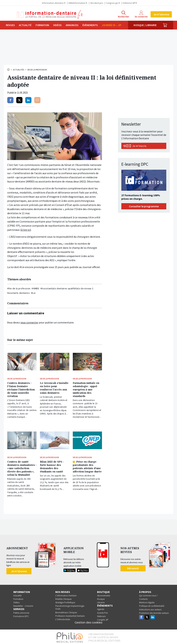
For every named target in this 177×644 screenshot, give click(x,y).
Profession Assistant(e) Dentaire (70, 615)
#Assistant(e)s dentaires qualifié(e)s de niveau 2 (67, 288)
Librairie (101, 601)
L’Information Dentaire (66, 594)
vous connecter (29, 322)
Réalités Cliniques (63, 598)
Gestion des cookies (88, 621)
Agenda (101, 608)
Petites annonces (21, 611)
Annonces (72, 25)
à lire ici (26, 230)
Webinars (101, 615)
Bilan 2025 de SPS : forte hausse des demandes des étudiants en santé (52, 466)
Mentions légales (147, 601)
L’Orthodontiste (63, 618)
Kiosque (101, 598)
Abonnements (104, 594)
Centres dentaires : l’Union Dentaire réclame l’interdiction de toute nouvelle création (21, 389)
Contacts (143, 598)
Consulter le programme (144, 206)
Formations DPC (21, 615)
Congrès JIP (103, 618)
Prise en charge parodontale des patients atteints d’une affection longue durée (87, 466)
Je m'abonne (161, 14)
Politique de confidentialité (152, 605)
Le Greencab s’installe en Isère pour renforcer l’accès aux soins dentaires (54, 388)
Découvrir (133, 567)
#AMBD (35, 288)
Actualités (18, 70)
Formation (42, 25)
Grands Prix (103, 611)
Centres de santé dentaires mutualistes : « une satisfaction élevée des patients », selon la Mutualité (22, 467)
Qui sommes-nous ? (148, 594)
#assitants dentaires (18, 293)
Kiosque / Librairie (145, 25)
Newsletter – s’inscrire (23, 605)
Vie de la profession (37, 70)
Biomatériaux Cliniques (66, 611)
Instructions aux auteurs (150, 608)
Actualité (25, 25)
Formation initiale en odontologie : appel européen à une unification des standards (86, 389)
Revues (10, 25)
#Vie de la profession (19, 288)
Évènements (90, 25)
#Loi (33, 293)
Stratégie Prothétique (65, 601)
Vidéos (57, 25)
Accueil (9, 69)
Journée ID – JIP (112, 25)
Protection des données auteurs (154, 612)
